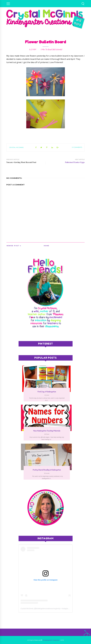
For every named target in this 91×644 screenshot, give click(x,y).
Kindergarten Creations (51, 640)
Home (47, 246)
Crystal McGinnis (16, 147)
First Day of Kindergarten (47, 392)
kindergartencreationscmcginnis (48, 609)
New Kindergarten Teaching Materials (47, 431)
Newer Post (13, 246)
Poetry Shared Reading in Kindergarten (47, 470)
